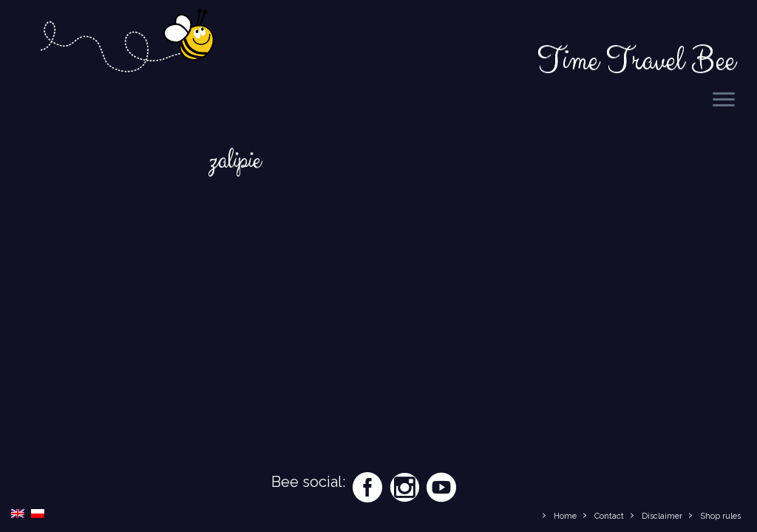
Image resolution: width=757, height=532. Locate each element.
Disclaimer (662, 516)
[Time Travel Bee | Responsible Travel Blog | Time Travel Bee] (126, 43)
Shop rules (720, 516)
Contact (609, 516)
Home (565, 516)
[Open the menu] (724, 100)
